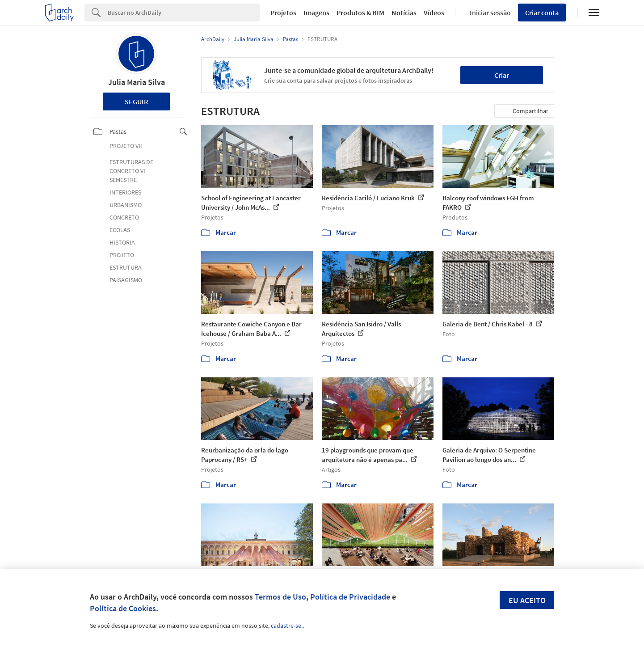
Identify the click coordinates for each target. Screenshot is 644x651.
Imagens (316, 13)
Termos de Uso (280, 597)
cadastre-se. (287, 626)
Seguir (137, 101)
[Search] (184, 13)
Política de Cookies (123, 608)
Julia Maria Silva (137, 82)
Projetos (283, 13)
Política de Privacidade (350, 597)
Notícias (404, 13)
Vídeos (434, 13)
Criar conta (542, 13)
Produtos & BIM (360, 13)
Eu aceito (527, 600)
